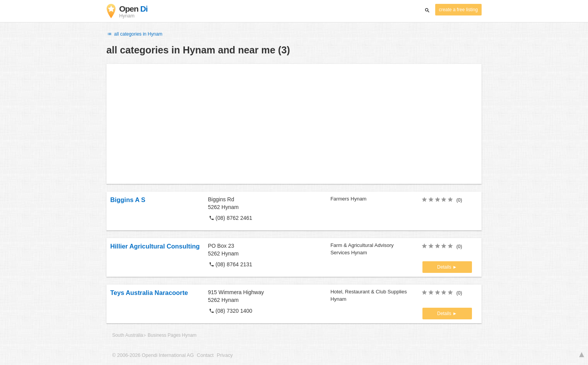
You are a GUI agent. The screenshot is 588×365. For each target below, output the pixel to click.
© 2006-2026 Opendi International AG (153, 355)
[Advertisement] (294, 124)
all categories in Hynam (134, 34)
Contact (205, 355)
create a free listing (458, 10)
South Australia (128, 335)
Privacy (225, 355)
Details (445, 267)
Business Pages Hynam (172, 335)
